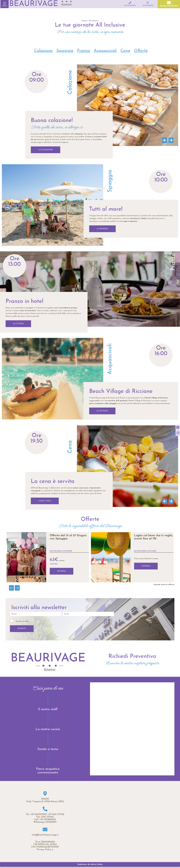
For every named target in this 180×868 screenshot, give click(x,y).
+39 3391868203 (48, 820)
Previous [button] (12, 588)
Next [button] (18, 588)
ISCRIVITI (22, 629)
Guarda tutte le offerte (164, 585)
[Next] (170, 140)
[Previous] (164, 140)
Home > (85, 21)
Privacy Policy (44, 850)
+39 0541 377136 (56, 814)
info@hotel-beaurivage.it (45, 835)
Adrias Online (96, 864)
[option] (48, 557)
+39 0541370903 (38, 814)
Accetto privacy (22, 621)
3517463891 (51, 822)
